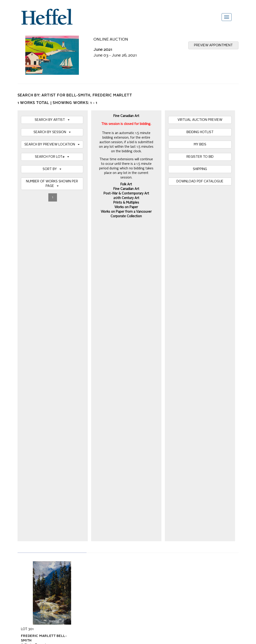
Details (26, 354)
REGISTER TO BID (200, 157)
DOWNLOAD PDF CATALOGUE (200, 181)
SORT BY (52, 169)
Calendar (175, 510)
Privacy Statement (34, 523)
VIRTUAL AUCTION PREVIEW (200, 120)
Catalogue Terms (33, 514)
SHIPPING (200, 169)
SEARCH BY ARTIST (52, 120)
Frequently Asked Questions (41, 510)
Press (172, 514)
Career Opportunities (183, 523)
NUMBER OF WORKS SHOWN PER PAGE (52, 184)
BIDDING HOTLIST (200, 132)
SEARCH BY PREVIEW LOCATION (52, 145)
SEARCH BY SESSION (52, 132)
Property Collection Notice (39, 519)
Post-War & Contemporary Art (126, 194)
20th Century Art (126, 198)
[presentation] (56, 470)
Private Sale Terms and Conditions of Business (128, 514)
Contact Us (176, 519)
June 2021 (103, 50)
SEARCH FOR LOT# (52, 157)
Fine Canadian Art (126, 189)
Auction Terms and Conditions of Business (124, 510)
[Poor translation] (17, 580)
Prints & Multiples (126, 203)
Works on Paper (126, 207)
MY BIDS (200, 145)
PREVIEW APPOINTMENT (213, 45)
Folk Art (126, 184)
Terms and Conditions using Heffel (119, 519)
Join (82, 452)
